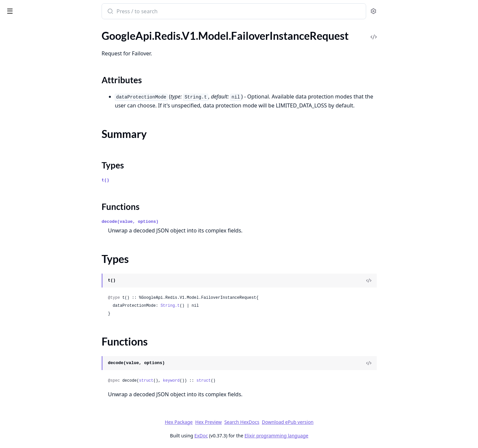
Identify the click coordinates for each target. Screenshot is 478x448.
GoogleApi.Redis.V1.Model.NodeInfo (47, 332)
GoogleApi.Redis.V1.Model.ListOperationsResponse (47, 261)
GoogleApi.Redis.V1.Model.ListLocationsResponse (47, 252)
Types (18, 80)
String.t (220, 306)
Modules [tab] (40, 28)
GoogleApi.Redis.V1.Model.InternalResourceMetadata (47, 207)
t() (155, 180)
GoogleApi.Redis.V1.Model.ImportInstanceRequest (47, 171)
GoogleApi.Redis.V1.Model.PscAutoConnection (47, 404)
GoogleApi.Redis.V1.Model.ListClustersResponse (47, 234)
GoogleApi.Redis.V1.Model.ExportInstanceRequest (47, 43)
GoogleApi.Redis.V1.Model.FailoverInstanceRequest (47, 52)
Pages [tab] (12, 28)
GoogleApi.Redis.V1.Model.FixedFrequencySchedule (47, 100)
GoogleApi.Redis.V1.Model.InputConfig (47, 180)
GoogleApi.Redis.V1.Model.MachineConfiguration (47, 279)
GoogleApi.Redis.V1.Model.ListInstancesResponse (47, 243)
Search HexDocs (291, 422)
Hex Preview (258, 422)
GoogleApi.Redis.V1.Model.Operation (47, 350)
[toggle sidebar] (91, 11)
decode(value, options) (180, 222)
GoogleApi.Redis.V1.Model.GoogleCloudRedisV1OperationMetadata (47, 153)
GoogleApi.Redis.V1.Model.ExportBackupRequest (47, 34)
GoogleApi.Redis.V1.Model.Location (46, 270)
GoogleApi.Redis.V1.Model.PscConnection (47, 422)
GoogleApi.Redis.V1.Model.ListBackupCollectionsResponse (47, 216)
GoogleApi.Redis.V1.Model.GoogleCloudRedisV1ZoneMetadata (47, 162)
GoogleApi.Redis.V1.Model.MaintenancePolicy (47, 288)
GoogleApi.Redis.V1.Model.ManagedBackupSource (47, 306)
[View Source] (419, 281)
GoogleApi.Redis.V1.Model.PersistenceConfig (47, 386)
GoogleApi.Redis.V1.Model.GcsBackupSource (47, 118)
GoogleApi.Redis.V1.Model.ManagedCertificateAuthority (47, 315)
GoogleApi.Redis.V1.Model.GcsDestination (47, 127)
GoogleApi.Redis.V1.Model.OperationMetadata (47, 368)
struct (196, 381)
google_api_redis (29, 8)
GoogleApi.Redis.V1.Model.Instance (46, 189)
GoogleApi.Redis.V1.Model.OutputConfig (47, 377)
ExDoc (251, 436)
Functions (23, 88)
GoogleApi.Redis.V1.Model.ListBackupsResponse (47, 225)
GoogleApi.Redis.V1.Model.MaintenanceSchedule (47, 297)
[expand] (93, 35)
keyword (221, 381)
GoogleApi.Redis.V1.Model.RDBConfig (47, 440)
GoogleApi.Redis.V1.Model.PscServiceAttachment (47, 431)
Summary (22, 72)
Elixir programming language (326, 436)
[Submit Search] (159, 12)
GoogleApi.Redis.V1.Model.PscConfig (47, 413)
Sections (21, 64)
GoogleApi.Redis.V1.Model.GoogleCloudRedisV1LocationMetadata (47, 144)
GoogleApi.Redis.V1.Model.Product (45, 395)
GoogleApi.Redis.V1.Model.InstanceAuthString (47, 198)
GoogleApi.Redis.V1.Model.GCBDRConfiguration (47, 109)
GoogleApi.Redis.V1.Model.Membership (47, 323)
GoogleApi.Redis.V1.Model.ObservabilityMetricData (47, 341)
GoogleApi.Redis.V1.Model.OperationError (47, 359)
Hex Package (228, 422)
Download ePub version (337, 422)
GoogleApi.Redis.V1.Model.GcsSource (47, 135)
